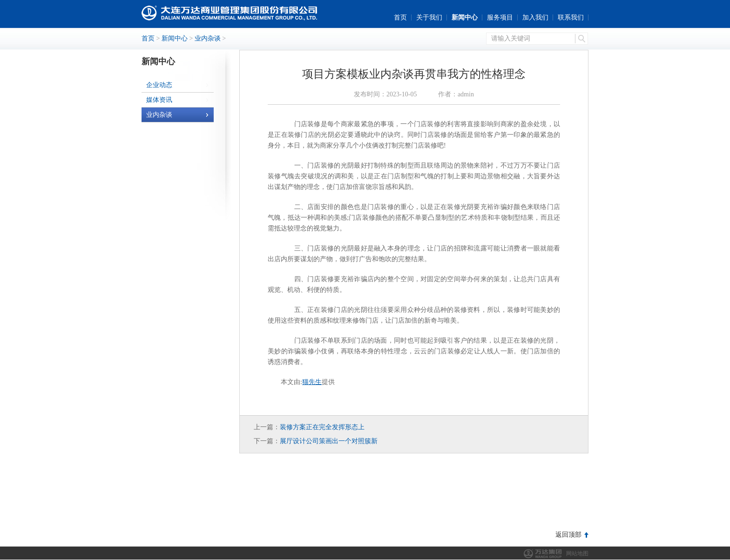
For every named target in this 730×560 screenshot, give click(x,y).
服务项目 (500, 17)
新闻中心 (465, 17)
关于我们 (429, 17)
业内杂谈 (208, 38)
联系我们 (571, 17)
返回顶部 (568, 535)
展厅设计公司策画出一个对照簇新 (329, 441)
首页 (400, 17)
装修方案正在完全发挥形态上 (322, 427)
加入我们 (535, 17)
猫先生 (312, 382)
